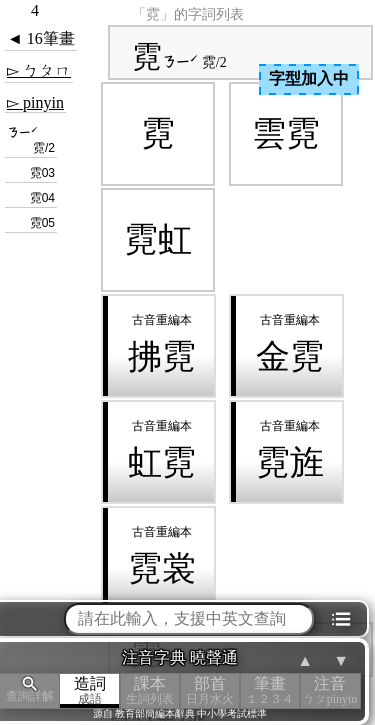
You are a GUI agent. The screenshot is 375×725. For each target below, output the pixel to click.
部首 (210, 690)
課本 (150, 690)
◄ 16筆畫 (41, 38)
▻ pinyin (35, 102)
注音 (330, 690)
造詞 (90, 690)
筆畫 (270, 690)
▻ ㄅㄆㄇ (39, 70)
